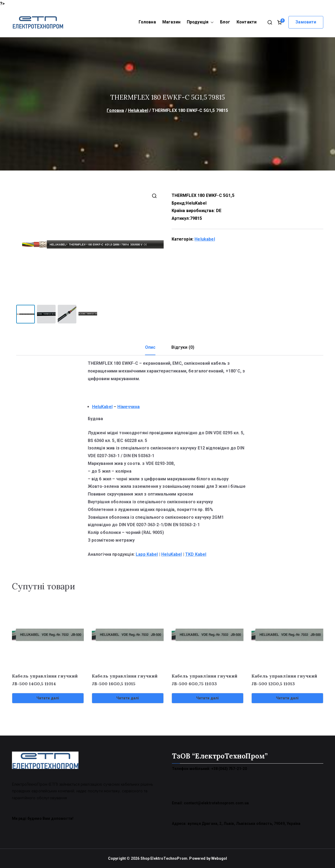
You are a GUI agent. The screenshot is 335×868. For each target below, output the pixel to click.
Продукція (200, 22)
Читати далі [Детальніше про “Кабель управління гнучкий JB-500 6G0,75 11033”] (208, 698)
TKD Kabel (196, 554)
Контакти (247, 22)
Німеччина (128, 406)
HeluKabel (196, 203)
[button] (211, 22)
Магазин (171, 22)
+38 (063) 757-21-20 (229, 768)
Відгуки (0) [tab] (183, 347)
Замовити (306, 22)
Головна (147, 22)
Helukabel (138, 110)
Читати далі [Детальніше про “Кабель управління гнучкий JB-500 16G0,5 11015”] (128, 698)
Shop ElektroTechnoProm (164, 858)
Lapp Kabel (147, 554)
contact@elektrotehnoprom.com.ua (216, 803)
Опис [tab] (150, 347)
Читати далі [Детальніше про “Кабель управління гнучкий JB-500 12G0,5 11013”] (287, 698)
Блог (225, 22)
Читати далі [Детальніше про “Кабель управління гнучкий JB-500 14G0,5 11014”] (48, 698)
